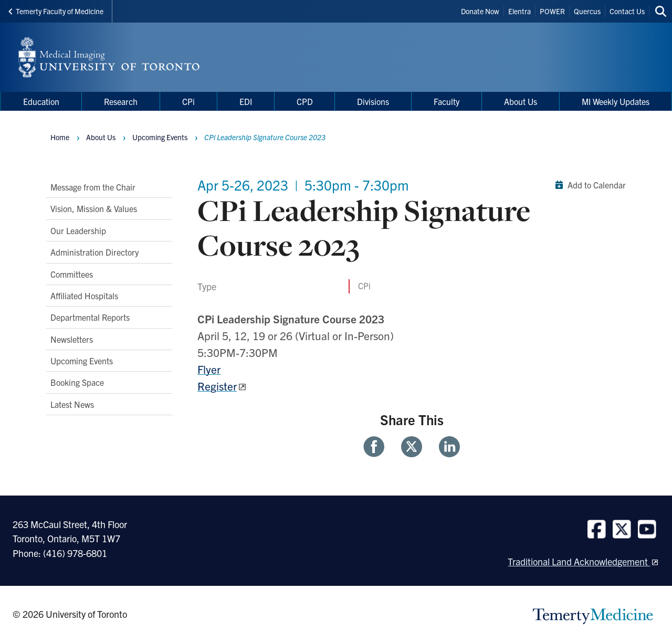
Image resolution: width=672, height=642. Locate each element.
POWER (552, 11)
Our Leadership (78, 230)
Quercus (587, 11)
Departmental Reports (90, 317)
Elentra (519, 11)
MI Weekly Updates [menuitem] (616, 101)
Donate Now (480, 11)
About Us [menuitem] (521, 101)
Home (60, 137)
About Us (101, 137)
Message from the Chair (93, 187)
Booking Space (77, 382)
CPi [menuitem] (188, 101)
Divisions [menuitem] (373, 101)
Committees (72, 274)
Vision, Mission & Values (94, 208)
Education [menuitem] (41, 101)
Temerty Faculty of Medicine (56, 11)
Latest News (72, 404)
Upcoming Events (82, 361)
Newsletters (72, 339)
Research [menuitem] (121, 101)
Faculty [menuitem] (447, 101)
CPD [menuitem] (305, 101)
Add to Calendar (588, 185)
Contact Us (627, 11)
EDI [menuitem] (246, 101)
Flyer (209, 369)
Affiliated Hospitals (84, 296)
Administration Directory (94, 252)
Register (217, 386)
